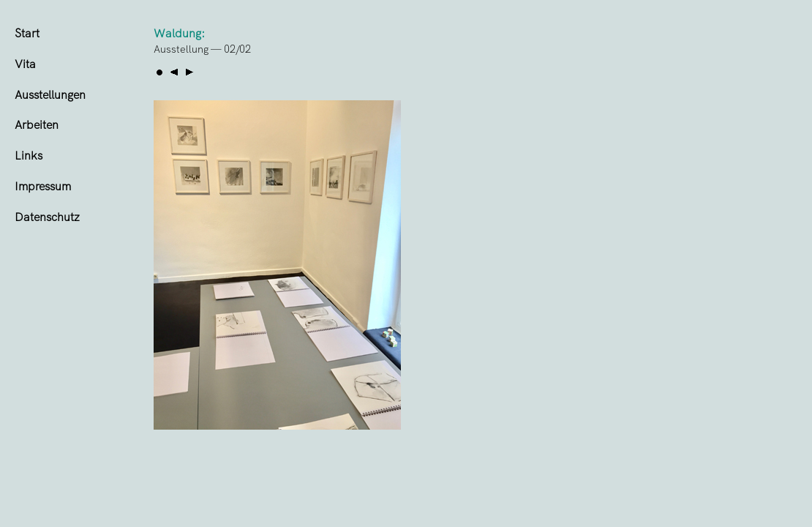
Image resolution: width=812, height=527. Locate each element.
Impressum (43, 186)
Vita (25, 64)
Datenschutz (47, 217)
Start (27, 33)
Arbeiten (37, 125)
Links (29, 156)
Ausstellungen (50, 95)
